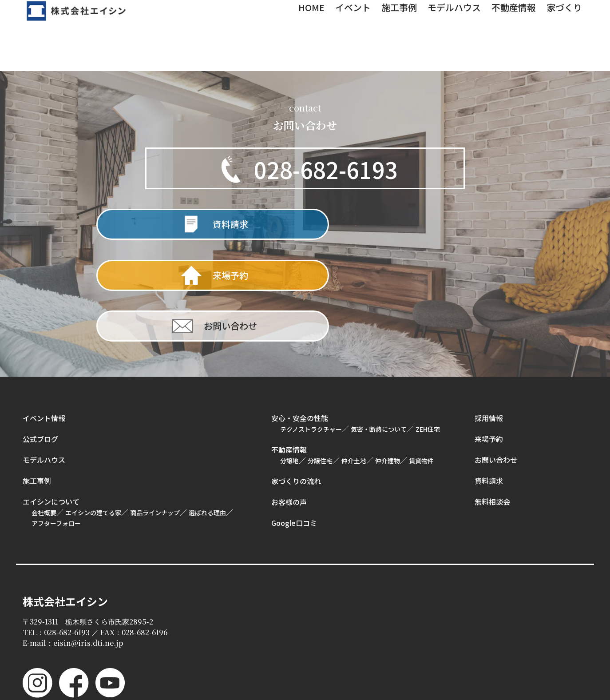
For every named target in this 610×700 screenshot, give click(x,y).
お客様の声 (289, 406)
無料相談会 (492, 405)
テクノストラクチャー (311, 333)
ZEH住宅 (428, 333)
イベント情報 (44, 322)
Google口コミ (294, 426)
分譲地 (289, 364)
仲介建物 (388, 364)
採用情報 (489, 322)
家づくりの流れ (296, 385)
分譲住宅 (320, 364)
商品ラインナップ (155, 416)
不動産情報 (289, 353)
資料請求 (489, 384)
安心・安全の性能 (300, 322)
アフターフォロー (56, 427)
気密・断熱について (379, 333)
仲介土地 (354, 364)
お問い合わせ (496, 363)
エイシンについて (51, 405)
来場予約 (489, 342)
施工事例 (37, 384)
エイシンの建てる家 (93, 416)
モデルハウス (44, 363)
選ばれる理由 (207, 416)
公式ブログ (40, 342)
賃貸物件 (421, 364)
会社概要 (44, 416)
